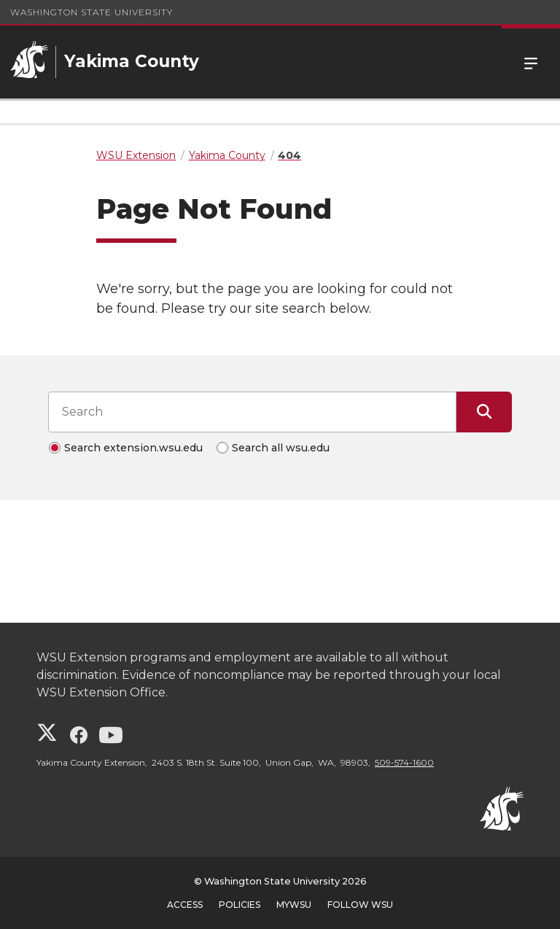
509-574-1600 (404, 762)
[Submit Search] (484, 412)
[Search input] (252, 412)
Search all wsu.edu (281, 448)
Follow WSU (360, 905)
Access (185, 905)
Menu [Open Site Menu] (531, 62)
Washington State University (92, 12)
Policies (240, 905)
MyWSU (294, 905)
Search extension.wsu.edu (133, 448)
